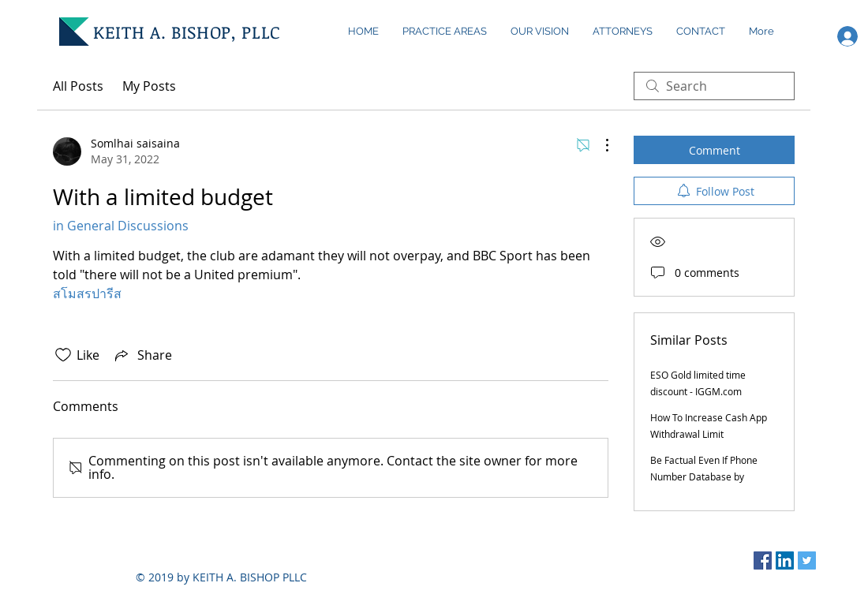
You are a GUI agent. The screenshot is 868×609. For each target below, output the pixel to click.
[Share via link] (142, 355)
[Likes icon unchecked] (63, 355)
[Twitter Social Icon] (807, 560)
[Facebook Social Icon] (763, 560)
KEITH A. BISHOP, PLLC (187, 32)
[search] (714, 86)
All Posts (78, 86)
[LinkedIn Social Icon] (785, 560)
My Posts (149, 86)
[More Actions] (599, 145)
